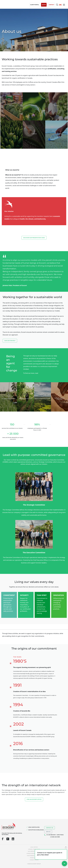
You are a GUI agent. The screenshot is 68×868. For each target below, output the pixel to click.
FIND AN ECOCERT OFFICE (34, 799)
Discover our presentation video (34, 238)
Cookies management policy (34, 853)
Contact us (50, 828)
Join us (48, 832)
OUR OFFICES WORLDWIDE (36, 830)
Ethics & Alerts (34, 858)
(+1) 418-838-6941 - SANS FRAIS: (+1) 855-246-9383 (55, 836)
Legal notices (34, 847)
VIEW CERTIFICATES (34, 827)
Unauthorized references (34, 856)
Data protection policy (34, 851)
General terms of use (34, 849)
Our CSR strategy (10, 341)
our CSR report (30, 378)
